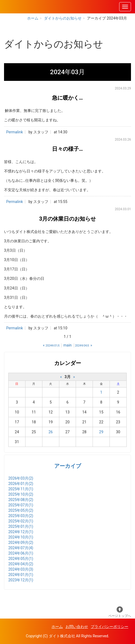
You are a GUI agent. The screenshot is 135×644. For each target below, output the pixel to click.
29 (101, 432)
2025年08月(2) (21, 500)
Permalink (14, 132)
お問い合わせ (77, 627)
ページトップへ (120, 612)
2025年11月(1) (21, 489)
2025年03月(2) (21, 516)
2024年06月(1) (21, 553)
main (67, 345)
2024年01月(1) (21, 575)
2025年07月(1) (21, 505)
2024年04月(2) (21, 564)
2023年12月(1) (21, 580)
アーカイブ (68, 466)
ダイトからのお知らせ (63, 18)
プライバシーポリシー (110, 627)
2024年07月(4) (21, 548)
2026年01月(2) (21, 484)
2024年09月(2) (21, 543)
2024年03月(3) (21, 569)
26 (51, 432)
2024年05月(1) (21, 559)
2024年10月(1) (21, 537)
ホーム (33, 18)
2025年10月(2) (21, 494)
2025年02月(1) (21, 521)
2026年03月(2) (21, 478)
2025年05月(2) (21, 510)
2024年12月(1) (21, 532)
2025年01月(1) (21, 526)
